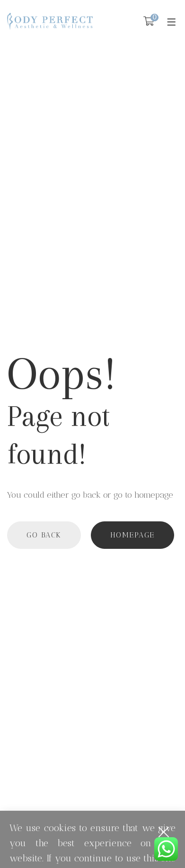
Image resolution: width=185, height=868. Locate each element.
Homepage (132, 535)
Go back (44, 535)
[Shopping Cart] (149, 21)
